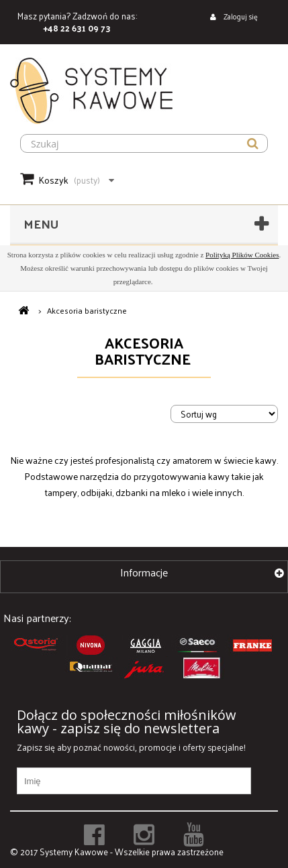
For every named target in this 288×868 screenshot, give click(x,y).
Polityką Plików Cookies (242, 255)
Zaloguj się (240, 16)
